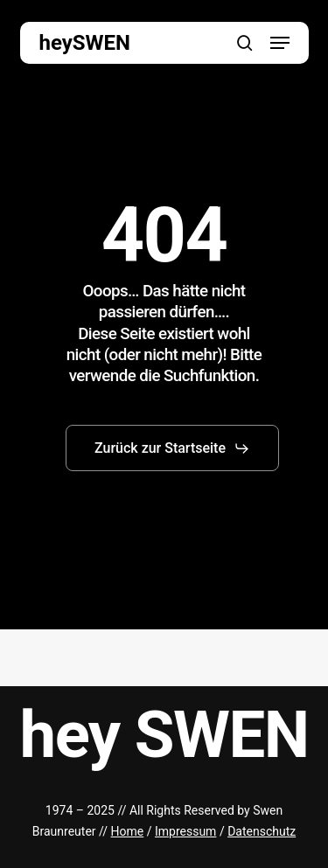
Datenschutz (262, 831)
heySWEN (85, 43)
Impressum (185, 831)
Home (128, 831)
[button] (280, 43)
